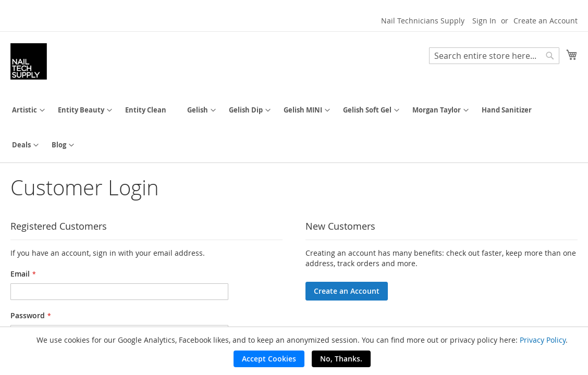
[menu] (294, 128)
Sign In (484, 21)
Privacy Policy (543, 340)
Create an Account (546, 21)
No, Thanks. (341, 359)
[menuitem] (24, 110)
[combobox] (494, 56)
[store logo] (29, 61)
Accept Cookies (269, 359)
